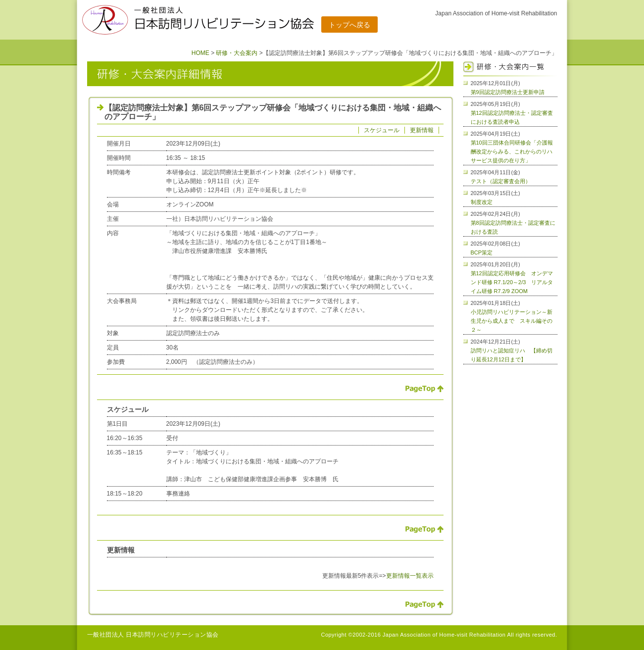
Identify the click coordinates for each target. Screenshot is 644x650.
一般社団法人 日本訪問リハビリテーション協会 (153, 635)
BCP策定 (482, 252)
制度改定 (482, 202)
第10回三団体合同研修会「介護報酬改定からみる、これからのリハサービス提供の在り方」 (512, 151)
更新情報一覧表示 (410, 576)
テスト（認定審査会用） (501, 181)
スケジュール (382, 130)
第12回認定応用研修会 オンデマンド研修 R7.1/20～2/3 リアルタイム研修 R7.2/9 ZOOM (512, 282)
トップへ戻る (349, 25)
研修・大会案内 (237, 53)
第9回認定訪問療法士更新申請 (508, 92)
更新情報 (422, 130)
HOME (200, 53)
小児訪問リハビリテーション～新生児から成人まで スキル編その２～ (512, 321)
